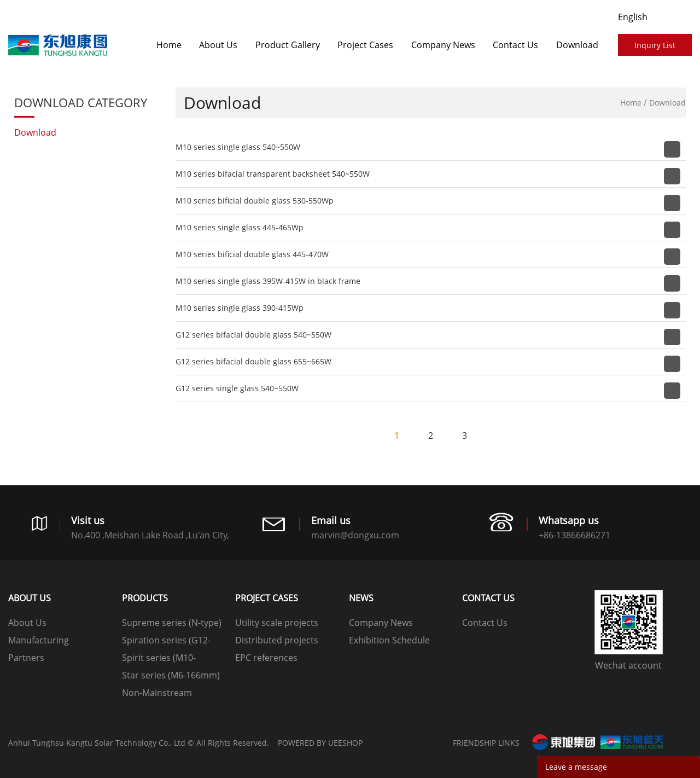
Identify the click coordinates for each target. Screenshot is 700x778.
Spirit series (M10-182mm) (159, 659)
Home (169, 45)
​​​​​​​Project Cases (365, 45)
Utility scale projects (277, 623)
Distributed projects (277, 640)
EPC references (266, 658)
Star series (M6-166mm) (171, 675)
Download (577, 45)
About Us (218, 45)
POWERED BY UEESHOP (320, 743)
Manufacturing (39, 640)
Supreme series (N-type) (172, 623)
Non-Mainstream (157, 693)
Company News (443, 45)
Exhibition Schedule (389, 640)
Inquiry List (655, 45)
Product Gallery (288, 45)
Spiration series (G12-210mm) (166, 641)
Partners (26, 658)
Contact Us (515, 45)
